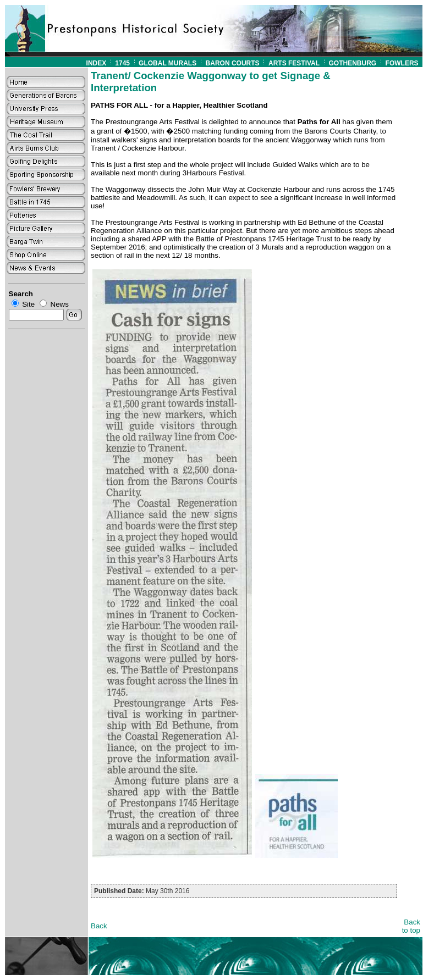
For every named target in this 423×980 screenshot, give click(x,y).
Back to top (411, 926)
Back (99, 926)
